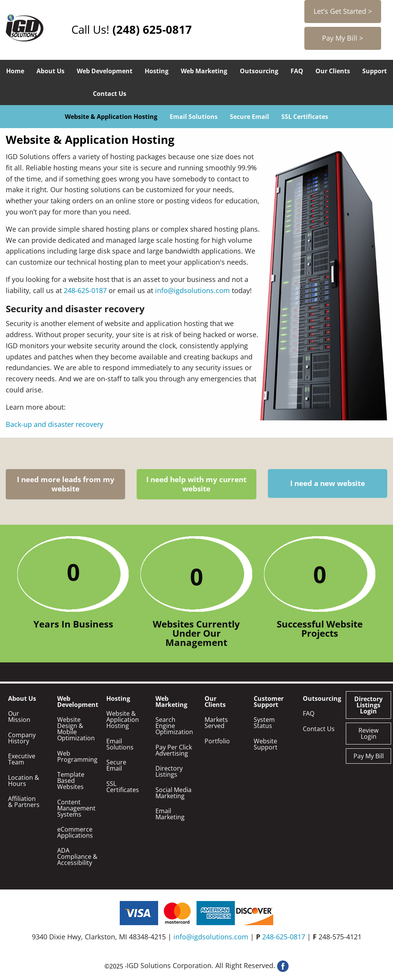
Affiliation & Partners (24, 802)
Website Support (266, 744)
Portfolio (217, 741)
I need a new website (328, 483)
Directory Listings (169, 771)
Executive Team (22, 759)
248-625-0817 (284, 937)
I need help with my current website (196, 484)
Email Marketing (170, 814)
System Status (264, 723)
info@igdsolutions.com (192, 290)
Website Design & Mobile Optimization (76, 729)
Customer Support (269, 702)
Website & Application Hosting (111, 117)
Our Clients (333, 71)
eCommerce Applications (75, 832)
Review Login (368, 733)
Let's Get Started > (343, 11)
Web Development (105, 71)
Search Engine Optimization (174, 726)
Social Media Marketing (173, 793)
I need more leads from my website (66, 484)
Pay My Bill (369, 756)
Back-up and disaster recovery (54, 424)
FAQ (297, 71)
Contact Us (110, 94)
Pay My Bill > (343, 38)
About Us (50, 71)
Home (15, 71)
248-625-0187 (85, 290)
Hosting (157, 71)
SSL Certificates (305, 117)
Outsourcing (259, 71)
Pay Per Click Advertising (174, 750)
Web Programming (77, 756)
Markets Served (216, 723)
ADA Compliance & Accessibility (77, 856)
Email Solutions (194, 117)
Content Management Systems (76, 808)
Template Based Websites (71, 781)
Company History (22, 738)
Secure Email (249, 117)
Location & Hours (24, 781)
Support (375, 71)
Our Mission (19, 716)
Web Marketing (204, 71)
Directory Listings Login (368, 705)
